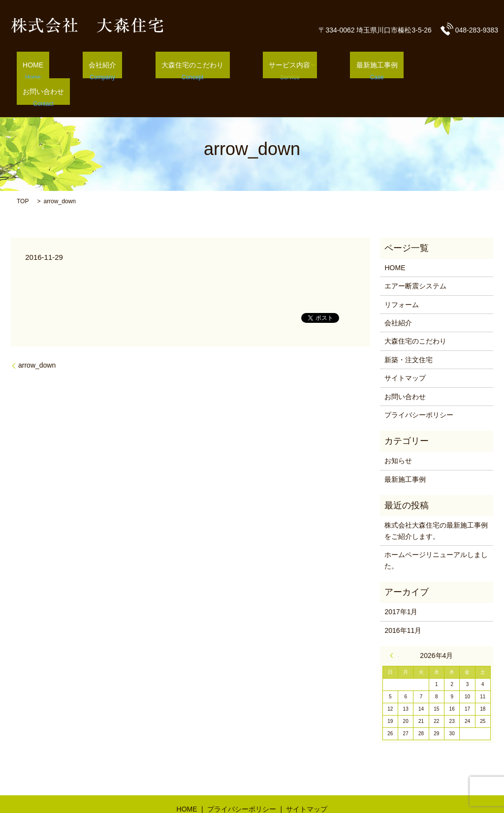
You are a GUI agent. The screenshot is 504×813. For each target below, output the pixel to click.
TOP (23, 174)
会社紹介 (116, 64)
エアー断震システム (415, 259)
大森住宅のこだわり (194, 64)
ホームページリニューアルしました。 (436, 533)
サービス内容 (279, 64)
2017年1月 (401, 585)
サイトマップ (405, 351)
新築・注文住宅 (409, 333)
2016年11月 (403, 603)
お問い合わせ (435, 64)
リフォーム (402, 278)
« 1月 (394, 628)
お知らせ (398, 434)
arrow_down (37, 338)
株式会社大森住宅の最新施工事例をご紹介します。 (436, 504)
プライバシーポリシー (419, 388)
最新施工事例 (360, 64)
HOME (59, 64)
